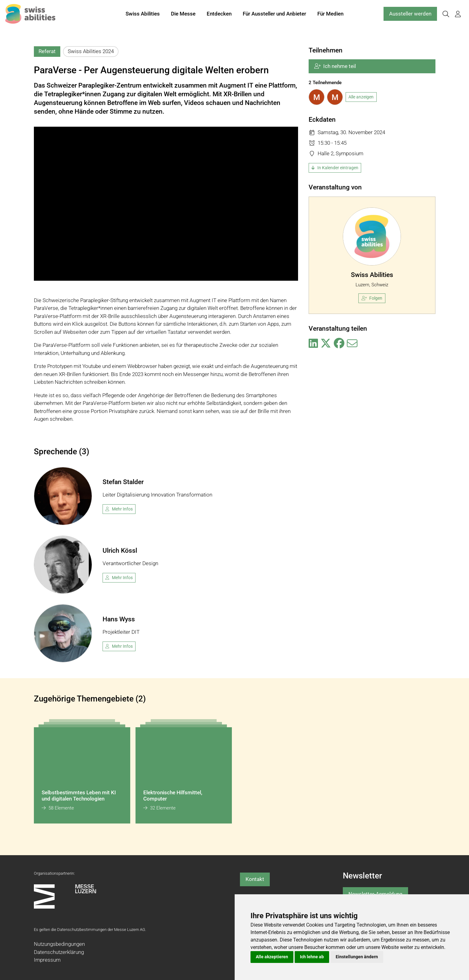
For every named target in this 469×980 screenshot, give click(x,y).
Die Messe (183, 15)
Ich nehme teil (335, 66)
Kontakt (255, 879)
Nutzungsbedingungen (59, 944)
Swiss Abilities (143, 15)
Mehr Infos (119, 509)
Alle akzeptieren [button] (272, 957)
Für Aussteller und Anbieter (274, 15)
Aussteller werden (410, 15)
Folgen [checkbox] (372, 298)
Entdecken (219, 15)
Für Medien (330, 15)
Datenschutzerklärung (59, 952)
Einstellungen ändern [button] (357, 957)
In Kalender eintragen (335, 168)
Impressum (47, 960)
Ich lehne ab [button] (312, 957)
